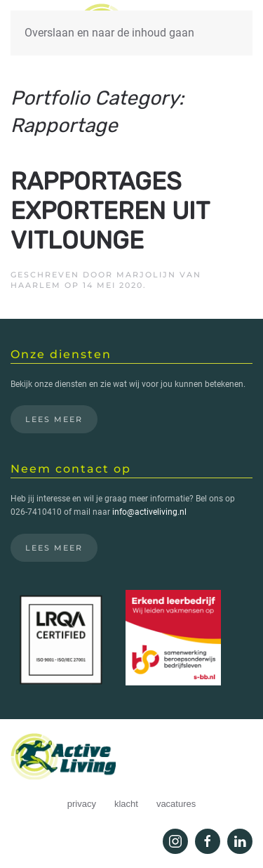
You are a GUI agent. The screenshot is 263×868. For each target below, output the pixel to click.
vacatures (176, 804)
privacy (82, 804)
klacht (126, 804)
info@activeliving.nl (149, 512)
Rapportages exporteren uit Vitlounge (110, 211)
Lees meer (54, 419)
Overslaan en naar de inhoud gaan (109, 33)
